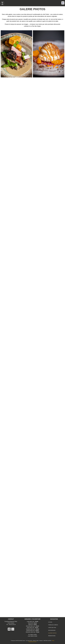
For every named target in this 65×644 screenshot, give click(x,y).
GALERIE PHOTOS (52, 633)
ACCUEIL (50, 622)
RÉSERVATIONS (52, 636)
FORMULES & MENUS (53, 625)
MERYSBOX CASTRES (47, 641)
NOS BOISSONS (52, 630)
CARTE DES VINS (52, 628)
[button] (63, 3)
